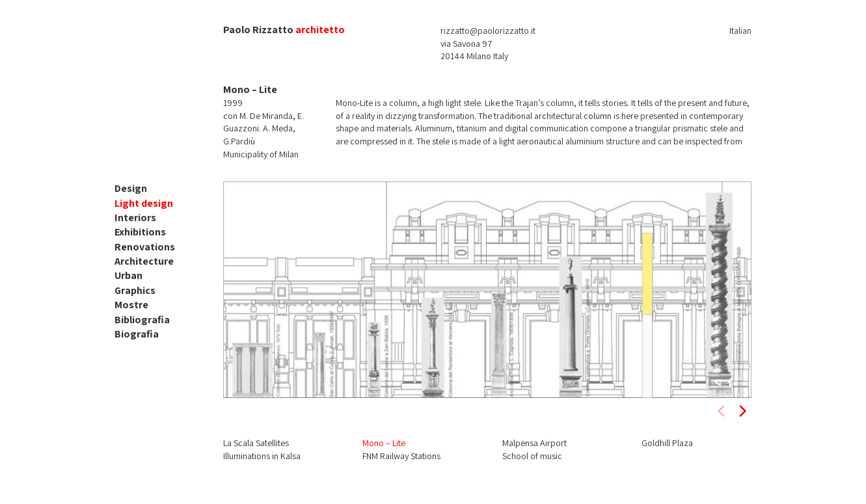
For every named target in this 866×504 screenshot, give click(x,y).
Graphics (135, 290)
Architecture (144, 261)
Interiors (135, 218)
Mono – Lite (384, 443)
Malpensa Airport (534, 443)
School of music (532, 456)
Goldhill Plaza (667, 443)
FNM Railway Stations (401, 456)
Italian (740, 31)
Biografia (137, 334)
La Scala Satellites (256, 443)
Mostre (131, 305)
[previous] (722, 411)
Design (131, 188)
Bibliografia (142, 320)
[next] (742, 411)
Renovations (145, 247)
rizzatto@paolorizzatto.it (488, 31)
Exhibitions (140, 232)
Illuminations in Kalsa (262, 456)
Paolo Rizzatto (258, 30)
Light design (144, 203)
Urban (129, 275)
